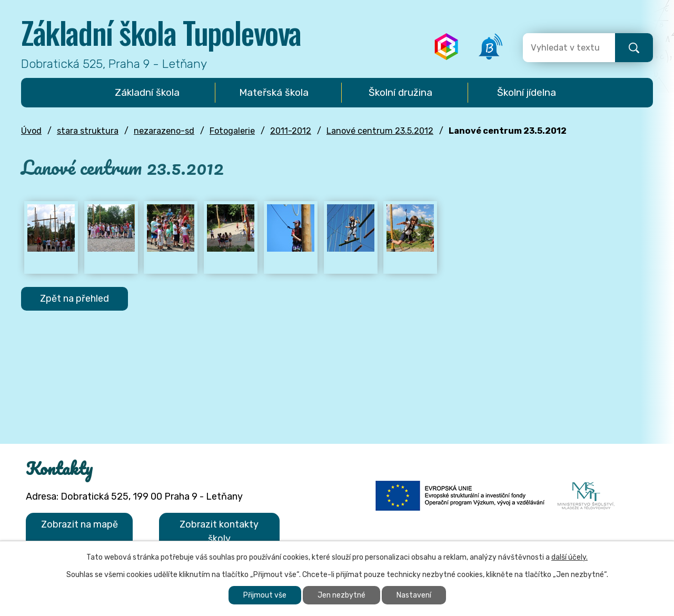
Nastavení (414, 595)
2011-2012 (291, 131)
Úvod (31, 131)
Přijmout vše (265, 595)
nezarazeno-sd (164, 131)
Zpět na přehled (75, 299)
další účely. (569, 557)
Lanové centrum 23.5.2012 (380, 131)
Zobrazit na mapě (80, 524)
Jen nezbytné (341, 595)
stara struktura (88, 131)
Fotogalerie (232, 131)
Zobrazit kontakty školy (219, 531)
